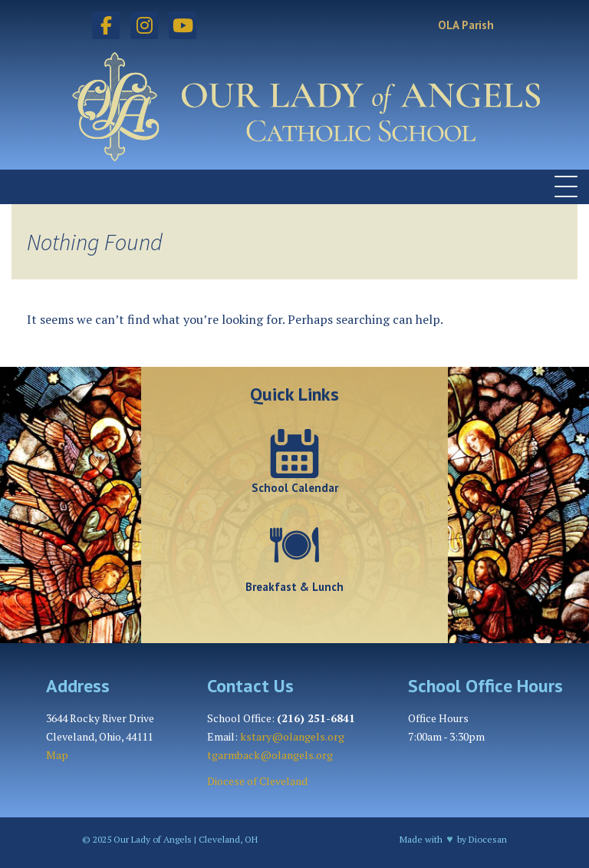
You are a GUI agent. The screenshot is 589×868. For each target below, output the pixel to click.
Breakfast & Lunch (294, 587)
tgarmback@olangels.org (270, 755)
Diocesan (488, 839)
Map (57, 755)
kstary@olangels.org (292, 736)
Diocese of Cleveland (257, 781)
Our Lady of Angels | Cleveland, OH (184, 839)
